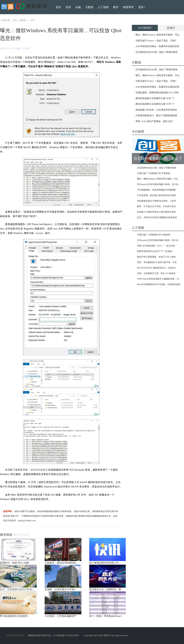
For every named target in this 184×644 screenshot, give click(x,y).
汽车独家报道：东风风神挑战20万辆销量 (156, 190)
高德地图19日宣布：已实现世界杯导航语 (156, 110)
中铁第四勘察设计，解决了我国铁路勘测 (156, 116)
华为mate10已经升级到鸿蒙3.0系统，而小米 (158, 184)
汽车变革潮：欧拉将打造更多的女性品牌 (156, 195)
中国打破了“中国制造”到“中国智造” (154, 173)
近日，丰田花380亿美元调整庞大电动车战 (157, 217)
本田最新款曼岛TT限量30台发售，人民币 (157, 201)
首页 (58, 7)
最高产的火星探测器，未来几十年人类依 (156, 257)
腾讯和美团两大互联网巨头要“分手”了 (155, 98)
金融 (78, 7)
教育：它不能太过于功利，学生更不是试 (156, 206)
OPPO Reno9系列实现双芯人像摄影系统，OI (158, 279)
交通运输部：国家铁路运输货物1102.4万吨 (157, 93)
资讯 (68, 7)
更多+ (142, 7)
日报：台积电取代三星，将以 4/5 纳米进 (156, 273)
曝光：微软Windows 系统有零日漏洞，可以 (157, 35)
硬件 (116, 7)
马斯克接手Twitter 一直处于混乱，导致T (156, 41)
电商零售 (128, 7)
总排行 (171, 28)
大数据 (22, 20)
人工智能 (103, 7)
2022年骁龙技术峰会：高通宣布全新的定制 (157, 46)
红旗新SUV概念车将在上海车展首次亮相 (156, 212)
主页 (15, 20)
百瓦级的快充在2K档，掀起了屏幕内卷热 (156, 52)
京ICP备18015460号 (15, 635)
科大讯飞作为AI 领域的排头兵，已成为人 (157, 268)
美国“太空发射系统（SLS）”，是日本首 (156, 246)
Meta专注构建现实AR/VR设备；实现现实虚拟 (159, 284)
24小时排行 (145, 28)
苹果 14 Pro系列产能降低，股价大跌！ (155, 121)
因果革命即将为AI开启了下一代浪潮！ (155, 251)
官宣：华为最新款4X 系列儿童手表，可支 (157, 262)
